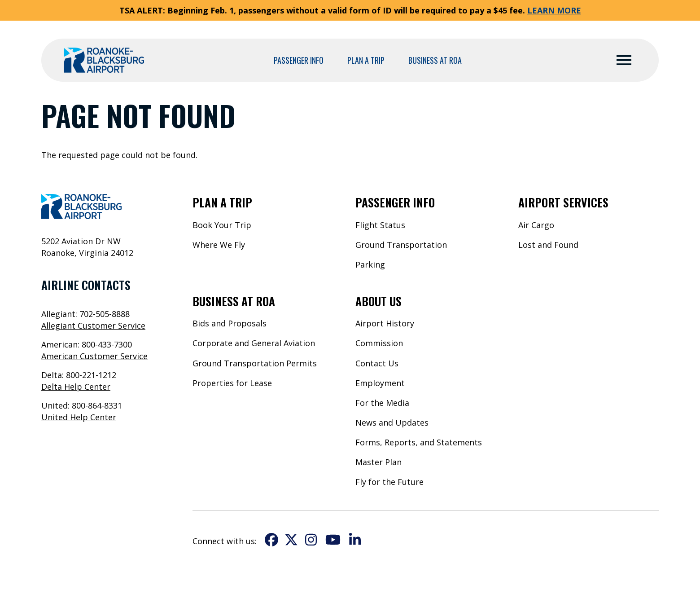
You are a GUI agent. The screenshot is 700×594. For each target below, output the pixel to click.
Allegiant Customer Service (93, 326)
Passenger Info (299, 60)
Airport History (385, 323)
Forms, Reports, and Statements (419, 442)
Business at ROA (435, 60)
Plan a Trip (366, 60)
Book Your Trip (222, 225)
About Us (378, 301)
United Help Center (79, 417)
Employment (380, 383)
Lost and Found (548, 245)
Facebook (271, 540)
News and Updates (392, 422)
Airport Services (563, 202)
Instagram (311, 540)
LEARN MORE (554, 10)
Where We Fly (219, 245)
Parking (370, 264)
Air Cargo (536, 225)
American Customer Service (94, 356)
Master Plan (378, 462)
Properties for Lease (232, 383)
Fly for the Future (389, 482)
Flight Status (380, 225)
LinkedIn (355, 540)
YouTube (333, 540)
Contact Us (377, 363)
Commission (379, 343)
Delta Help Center (76, 387)
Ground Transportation (401, 245)
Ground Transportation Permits (255, 363)
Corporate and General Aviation (254, 343)
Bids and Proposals (230, 323)
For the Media (382, 403)
